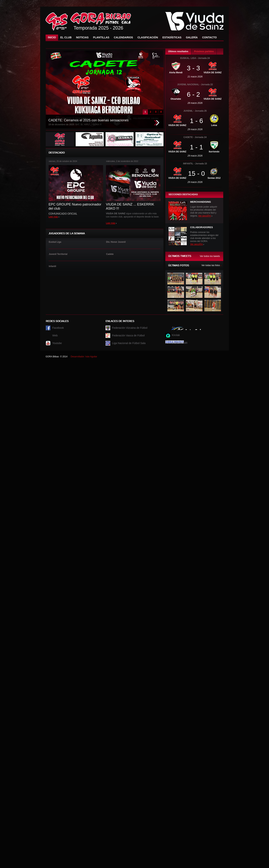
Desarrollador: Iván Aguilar (84, 357)
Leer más (53, 217)
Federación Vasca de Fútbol (128, 335)
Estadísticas (172, 37)
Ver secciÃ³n (204, 216)
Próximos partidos (204, 51)
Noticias (82, 37)
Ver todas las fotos (211, 265)
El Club (66, 37)
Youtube (57, 343)
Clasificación (148, 37)
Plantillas (101, 37)
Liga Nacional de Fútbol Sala (129, 343)
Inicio (52, 37)
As (173, 327)
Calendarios (123, 37)
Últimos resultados (178, 51)
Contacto (209, 37)
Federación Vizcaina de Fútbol (130, 328)
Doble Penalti (180, 343)
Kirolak (176, 335)
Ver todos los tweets (210, 256)
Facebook (58, 328)
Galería (192, 37)
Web (55, 335)
